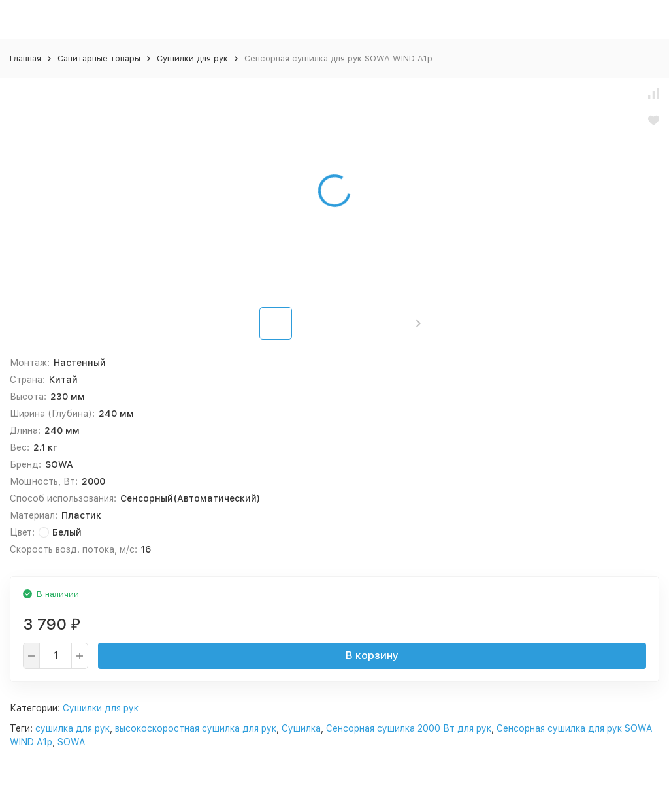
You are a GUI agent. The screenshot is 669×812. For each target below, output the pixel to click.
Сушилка (301, 728)
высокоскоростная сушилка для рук (196, 728)
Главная (25, 58)
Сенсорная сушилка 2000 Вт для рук (409, 728)
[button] (418, 323)
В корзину (372, 656)
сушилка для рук (73, 728)
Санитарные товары (99, 58)
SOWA (71, 742)
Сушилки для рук (192, 58)
